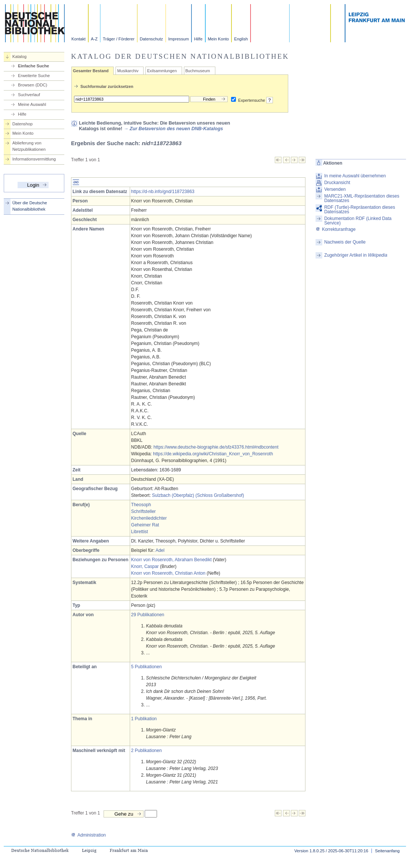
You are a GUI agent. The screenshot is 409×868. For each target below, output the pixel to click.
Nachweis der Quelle (345, 242)
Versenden (335, 189)
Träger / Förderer (119, 39)
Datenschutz (151, 39)
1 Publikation (144, 719)
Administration (88, 835)
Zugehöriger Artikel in (356, 255)
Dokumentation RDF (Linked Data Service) (358, 221)
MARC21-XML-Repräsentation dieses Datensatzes (362, 198)
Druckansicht (337, 183)
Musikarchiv (128, 71)
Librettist (140, 532)
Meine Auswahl (32, 104)
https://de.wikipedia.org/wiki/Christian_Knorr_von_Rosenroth (213, 454)
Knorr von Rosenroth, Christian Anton (168, 573)
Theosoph (141, 505)
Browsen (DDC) (33, 85)
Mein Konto (219, 39)
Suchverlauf (29, 95)
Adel (160, 550)
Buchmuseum (198, 71)
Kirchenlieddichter (149, 518)
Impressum (179, 39)
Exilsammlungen (162, 71)
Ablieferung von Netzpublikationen (29, 146)
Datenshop (22, 124)
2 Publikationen (147, 751)
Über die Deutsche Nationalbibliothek (30, 206)
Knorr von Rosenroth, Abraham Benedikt (171, 560)
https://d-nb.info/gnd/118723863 (163, 192)
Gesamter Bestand (91, 71)
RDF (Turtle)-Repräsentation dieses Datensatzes (360, 210)
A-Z (94, 39)
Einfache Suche (33, 66)
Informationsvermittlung (34, 159)
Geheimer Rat (145, 525)
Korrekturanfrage (336, 229)
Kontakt (79, 39)
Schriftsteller (144, 511)
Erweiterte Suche (34, 76)
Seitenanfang (387, 851)
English (241, 39)
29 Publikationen (148, 615)
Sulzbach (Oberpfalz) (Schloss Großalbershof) (198, 495)
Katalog (19, 56)
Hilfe (198, 39)
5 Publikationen (147, 667)
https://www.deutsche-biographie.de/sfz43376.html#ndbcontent (216, 447)
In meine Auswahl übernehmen (355, 176)
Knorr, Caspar (145, 566)
